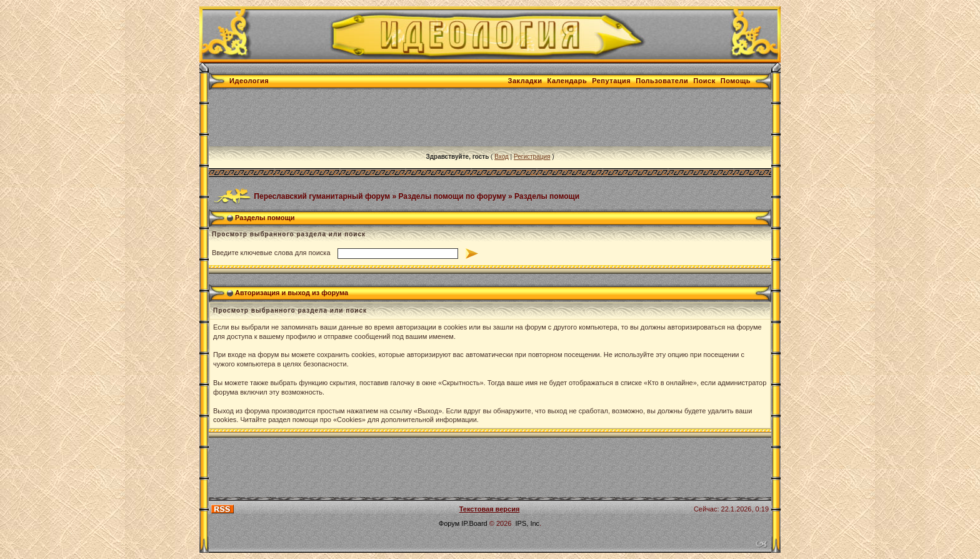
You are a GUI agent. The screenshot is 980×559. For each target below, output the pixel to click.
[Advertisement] (436, 118)
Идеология (249, 81)
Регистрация (532, 157)
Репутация (611, 81)
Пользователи (662, 81)
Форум (449, 523)
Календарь (567, 81)
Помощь (736, 81)
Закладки (525, 81)
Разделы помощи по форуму (452, 196)
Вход (502, 157)
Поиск (704, 81)
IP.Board (474, 523)
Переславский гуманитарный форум (322, 196)
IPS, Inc (528, 523)
